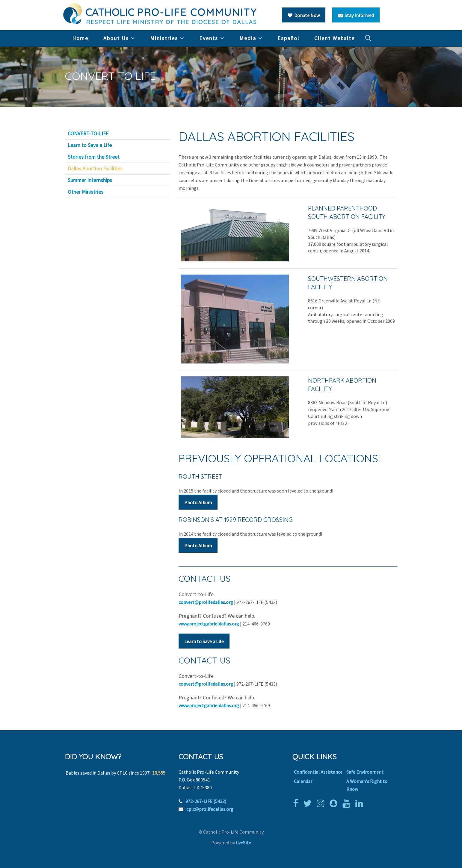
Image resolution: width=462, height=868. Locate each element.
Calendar (303, 781)
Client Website (335, 38)
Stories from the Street (94, 157)
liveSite (243, 843)
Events (209, 38)
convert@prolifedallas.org (206, 602)
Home (80, 38)
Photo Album (198, 502)
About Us (116, 38)
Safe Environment (365, 772)
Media (248, 38)
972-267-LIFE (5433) (206, 801)
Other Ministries (86, 192)
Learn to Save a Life (204, 641)
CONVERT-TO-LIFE (88, 134)
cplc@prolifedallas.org (210, 809)
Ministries (164, 38)
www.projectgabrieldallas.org (209, 624)
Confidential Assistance (318, 772)
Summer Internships (90, 180)
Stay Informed (356, 15)
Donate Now (304, 15)
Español (288, 38)
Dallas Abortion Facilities (95, 169)
